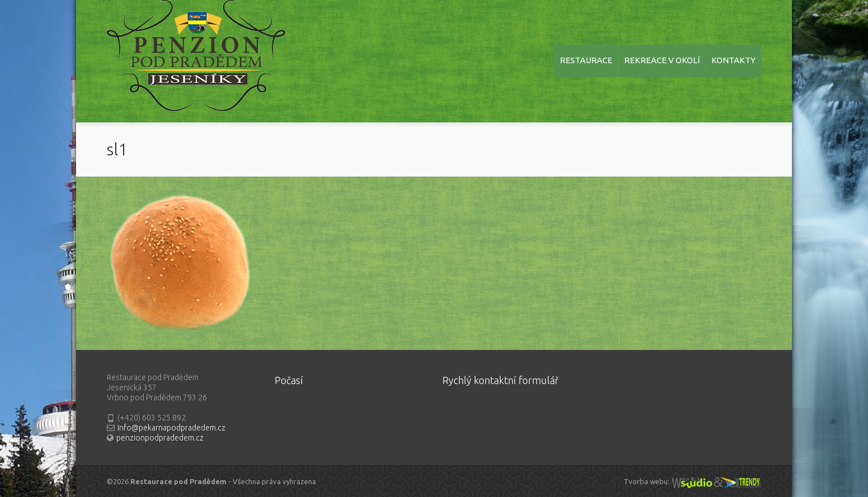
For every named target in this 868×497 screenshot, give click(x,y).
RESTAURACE (586, 60)
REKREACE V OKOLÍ (662, 60)
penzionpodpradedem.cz (160, 438)
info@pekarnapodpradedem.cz (171, 428)
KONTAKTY (733, 60)
